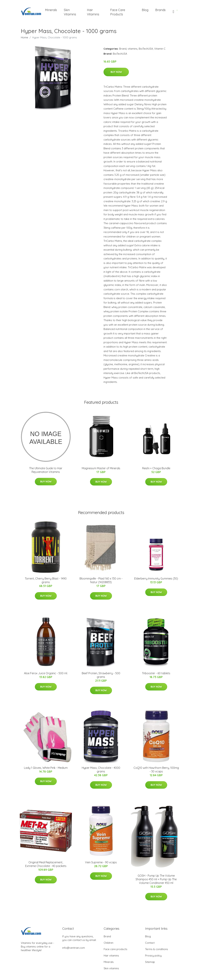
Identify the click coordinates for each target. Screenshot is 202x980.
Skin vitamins (111, 968)
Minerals (51, 10)
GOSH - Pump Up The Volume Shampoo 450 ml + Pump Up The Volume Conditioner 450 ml (156, 879)
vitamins (133, 49)
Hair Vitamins (93, 12)
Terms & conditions (157, 949)
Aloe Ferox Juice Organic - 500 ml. (46, 673)
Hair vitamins (111, 956)
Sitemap (150, 962)
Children (109, 943)
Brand (123, 49)
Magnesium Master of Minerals (101, 468)
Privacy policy (153, 956)
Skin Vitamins (70, 12)
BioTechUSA (146, 49)
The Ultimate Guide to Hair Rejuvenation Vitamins (46, 470)
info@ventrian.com (74, 948)
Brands (160, 10)
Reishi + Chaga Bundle (156, 468)
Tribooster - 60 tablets (156, 673)
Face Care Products (118, 12)
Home (24, 37)
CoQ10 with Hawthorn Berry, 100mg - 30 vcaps (156, 770)
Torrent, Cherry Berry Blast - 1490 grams (46, 580)
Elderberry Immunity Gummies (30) (156, 578)
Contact (150, 943)
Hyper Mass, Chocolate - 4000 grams (101, 770)
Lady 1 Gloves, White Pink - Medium (46, 768)
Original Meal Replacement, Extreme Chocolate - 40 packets (46, 864)
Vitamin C (160, 49)
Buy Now (116, 72)
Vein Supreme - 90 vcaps (101, 862)
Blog (145, 10)
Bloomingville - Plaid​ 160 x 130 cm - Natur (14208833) (101, 580)
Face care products (115, 949)
